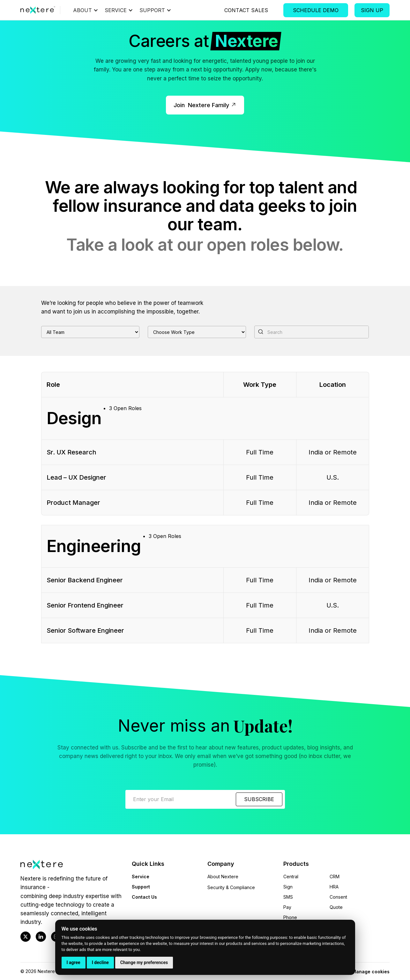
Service (141, 877)
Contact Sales (246, 10)
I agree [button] (74, 962)
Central (291, 877)
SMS (288, 897)
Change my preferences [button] (144, 962)
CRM (335, 877)
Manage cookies (371, 972)
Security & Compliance (231, 887)
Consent (338, 897)
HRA (334, 887)
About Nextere (223, 877)
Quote (336, 907)
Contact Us (144, 897)
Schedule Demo (316, 10)
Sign (288, 887)
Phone (290, 917)
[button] (89, 10)
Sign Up (372, 10)
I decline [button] (100, 962)
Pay (287, 907)
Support (141, 887)
